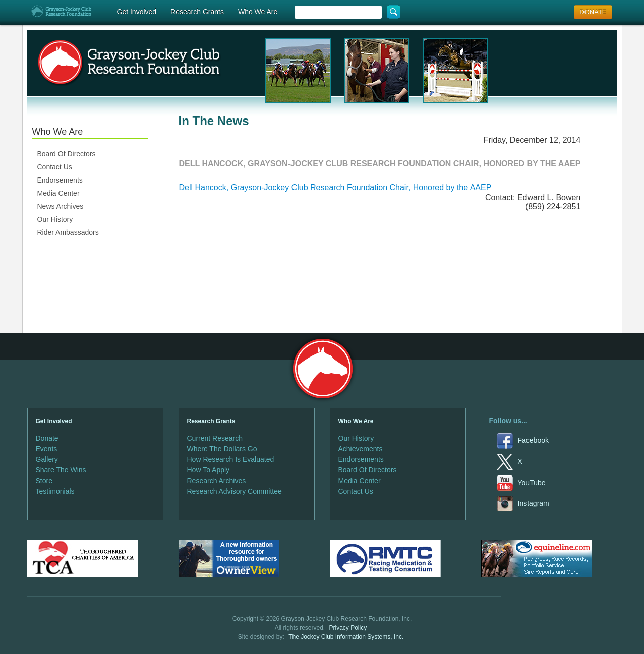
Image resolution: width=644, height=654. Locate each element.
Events (47, 449)
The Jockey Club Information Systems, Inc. (346, 637)
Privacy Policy (348, 628)
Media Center (58, 193)
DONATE (593, 12)
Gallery (47, 459)
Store (44, 481)
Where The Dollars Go (222, 449)
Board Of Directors (67, 154)
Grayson (323, 369)
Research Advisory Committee (235, 491)
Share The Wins (61, 470)
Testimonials (55, 491)
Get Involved (137, 12)
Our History (55, 219)
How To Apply (209, 470)
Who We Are (258, 12)
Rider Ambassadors (68, 232)
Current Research (215, 438)
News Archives (61, 206)
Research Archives (217, 481)
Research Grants (197, 12)
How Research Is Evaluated (231, 459)
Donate (47, 438)
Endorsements (60, 180)
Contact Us (55, 167)
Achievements (361, 449)
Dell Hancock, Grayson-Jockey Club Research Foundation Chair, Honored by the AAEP (335, 187)
